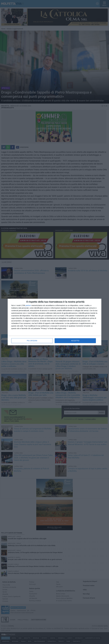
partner (28, 305)
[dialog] (54, 322)
